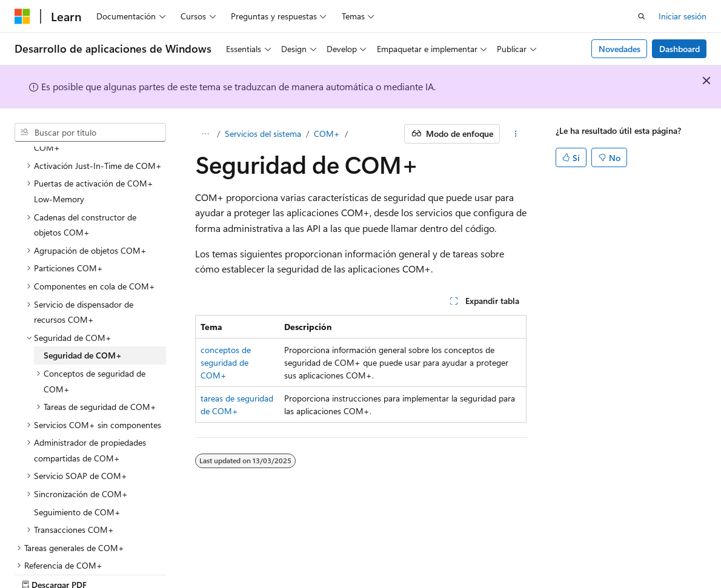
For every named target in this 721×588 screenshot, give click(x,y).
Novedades (620, 49)
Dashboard (679, 49)
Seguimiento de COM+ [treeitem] (77, 470)
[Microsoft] (22, 16)
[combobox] (90, 133)
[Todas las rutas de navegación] (206, 134)
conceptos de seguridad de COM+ (226, 362)
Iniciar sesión (683, 16)
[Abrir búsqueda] (642, 16)
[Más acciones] (515, 134)
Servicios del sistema (263, 134)
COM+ (327, 134)
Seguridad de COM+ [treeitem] (83, 313)
